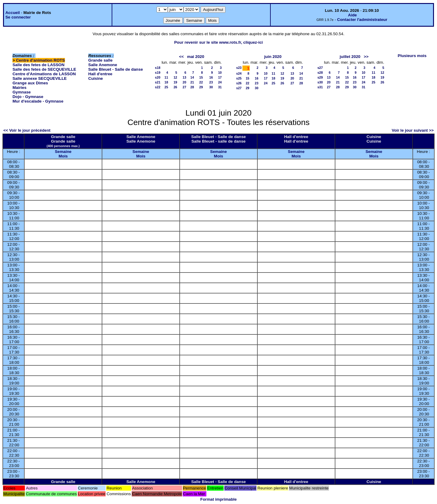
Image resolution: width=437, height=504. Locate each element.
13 (185, 77)
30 (211, 87)
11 (166, 77)
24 (220, 82)
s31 (320, 87)
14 (192, 77)
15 (201, 77)
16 (211, 77)
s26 (239, 83)
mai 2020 (196, 57)
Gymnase (22, 92)
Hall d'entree (100, 74)
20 (185, 82)
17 (220, 77)
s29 (320, 77)
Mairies (19, 88)
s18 (158, 68)
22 (201, 82)
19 (175, 82)
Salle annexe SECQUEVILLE (40, 78)
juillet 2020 (350, 57)
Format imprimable (218, 499)
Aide (352, 15)
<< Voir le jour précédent (27, 130)
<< (181, 57)
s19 (158, 73)
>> (366, 57)
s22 (158, 87)
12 (175, 77)
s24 (239, 73)
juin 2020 (273, 57)
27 (185, 87)
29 (201, 87)
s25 (239, 78)
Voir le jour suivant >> (413, 130)
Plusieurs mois (412, 56)
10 (220, 73)
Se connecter (18, 17)
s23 (239, 68)
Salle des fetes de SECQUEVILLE (44, 69)
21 (192, 82)
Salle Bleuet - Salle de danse (116, 69)
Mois (63, 156)
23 (211, 82)
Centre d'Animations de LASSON (44, 74)
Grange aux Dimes (30, 83)
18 (166, 82)
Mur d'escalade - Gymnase (38, 101)
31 (220, 87)
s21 (158, 82)
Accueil (13, 13)
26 (175, 87)
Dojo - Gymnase (28, 97)
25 (166, 87)
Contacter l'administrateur (362, 20)
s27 (239, 88)
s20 (158, 77)
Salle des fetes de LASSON (38, 65)
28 (192, 87)
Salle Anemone (103, 65)
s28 (320, 73)
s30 (320, 82)
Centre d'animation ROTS (41, 60)
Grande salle (100, 60)
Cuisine (96, 78)
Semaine (63, 152)
